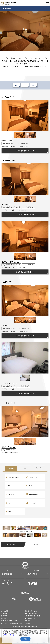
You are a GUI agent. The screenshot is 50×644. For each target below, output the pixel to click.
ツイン (25, 85)
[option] (25, 115)
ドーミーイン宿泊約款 (31, 613)
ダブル (17, 85)
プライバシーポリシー (11, 635)
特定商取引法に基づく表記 (32, 616)
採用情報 (27, 621)
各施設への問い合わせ (31, 611)
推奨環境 (27, 623)
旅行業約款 (4, 616)
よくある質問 (5, 611)
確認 (25, 639)
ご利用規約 (4, 613)
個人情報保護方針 (30, 618)
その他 (34, 85)
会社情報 (4, 618)
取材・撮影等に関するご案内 (9, 621)
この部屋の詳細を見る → (25, 151)
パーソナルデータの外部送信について (12, 623)
